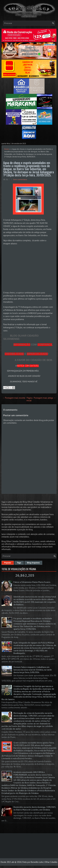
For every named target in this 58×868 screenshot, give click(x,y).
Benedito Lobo (37, 862)
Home (7, 149)
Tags (19, 563)
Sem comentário (20, 179)
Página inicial (29, 399)
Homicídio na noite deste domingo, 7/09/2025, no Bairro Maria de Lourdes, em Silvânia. (35, 808)
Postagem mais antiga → (45, 398)
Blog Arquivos (33, 563)
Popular (8, 563)
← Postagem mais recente (14, 398)
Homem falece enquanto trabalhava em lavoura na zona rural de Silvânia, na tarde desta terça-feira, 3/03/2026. (33, 670)
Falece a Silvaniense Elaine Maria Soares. (32, 582)
